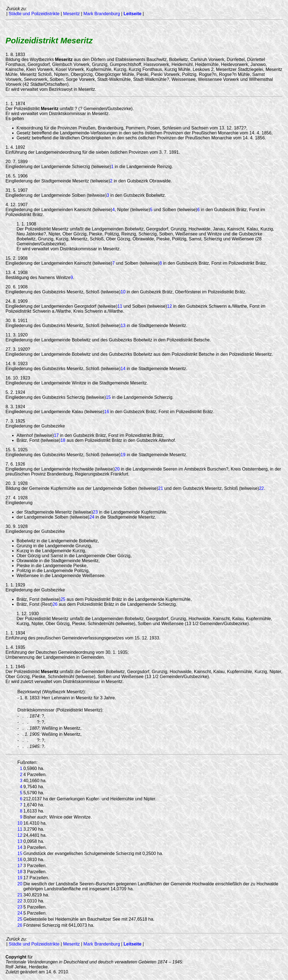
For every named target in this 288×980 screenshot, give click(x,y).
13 (123, 326)
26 (55, 604)
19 (123, 455)
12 (169, 306)
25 (63, 599)
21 (161, 488)
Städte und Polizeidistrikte (34, 14)
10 (123, 292)
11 (120, 306)
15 (108, 397)
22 (262, 488)
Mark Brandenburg (102, 14)
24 (92, 517)
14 (123, 369)
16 (107, 412)
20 (117, 469)
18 (63, 440)
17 (56, 435)
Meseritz (71, 14)
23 (95, 512)
